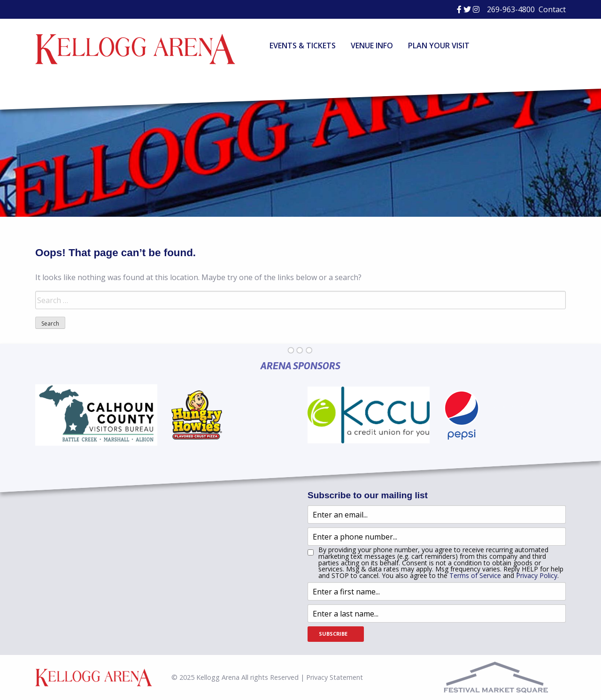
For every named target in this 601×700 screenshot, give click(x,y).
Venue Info (372, 46)
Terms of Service (475, 575)
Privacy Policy (537, 575)
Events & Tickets (303, 46)
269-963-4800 (511, 9)
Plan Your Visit (439, 46)
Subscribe (333, 634)
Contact (552, 9)
